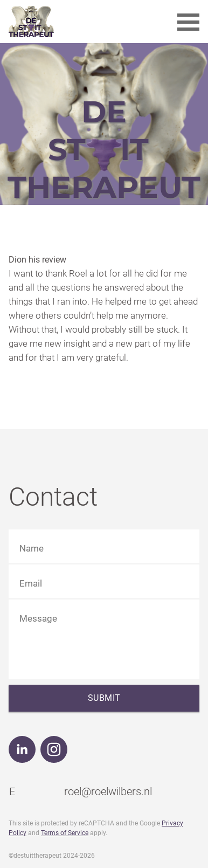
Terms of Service (65, 833)
